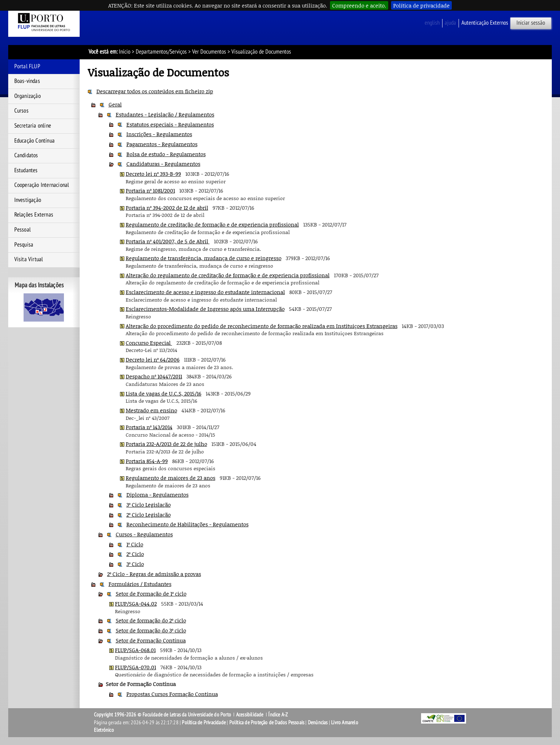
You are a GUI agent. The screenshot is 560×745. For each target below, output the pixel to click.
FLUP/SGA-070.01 (136, 667)
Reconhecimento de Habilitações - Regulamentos (187, 524)
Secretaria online (33, 126)
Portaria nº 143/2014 (149, 427)
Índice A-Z (278, 715)
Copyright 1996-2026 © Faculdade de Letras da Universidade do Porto (163, 715)
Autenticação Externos (485, 23)
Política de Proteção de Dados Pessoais (267, 722)
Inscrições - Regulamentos (159, 134)
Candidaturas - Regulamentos (163, 164)
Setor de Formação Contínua (151, 640)
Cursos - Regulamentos (144, 534)
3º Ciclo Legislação (149, 505)
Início (125, 52)
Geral (115, 104)
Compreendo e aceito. (359, 5)
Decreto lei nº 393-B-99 (153, 174)
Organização (27, 96)
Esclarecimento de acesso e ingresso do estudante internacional (205, 292)
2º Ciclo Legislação (149, 515)
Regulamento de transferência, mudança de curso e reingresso (204, 258)
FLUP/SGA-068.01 (135, 650)
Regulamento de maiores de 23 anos (171, 478)
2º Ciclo (135, 554)
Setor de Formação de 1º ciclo (151, 593)
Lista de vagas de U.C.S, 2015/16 (164, 393)
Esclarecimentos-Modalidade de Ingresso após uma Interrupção (205, 309)
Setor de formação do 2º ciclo (151, 620)
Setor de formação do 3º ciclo (151, 630)
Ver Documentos (209, 52)
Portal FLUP (27, 66)
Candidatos (26, 155)
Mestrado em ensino (151, 410)
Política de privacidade (421, 5)
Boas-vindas (27, 81)
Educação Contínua (34, 141)
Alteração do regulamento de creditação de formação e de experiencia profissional (228, 275)
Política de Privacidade (204, 722)
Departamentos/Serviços (161, 52)
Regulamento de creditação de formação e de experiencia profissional (212, 224)
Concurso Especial (149, 343)
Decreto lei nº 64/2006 (153, 359)
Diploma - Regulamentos (157, 495)
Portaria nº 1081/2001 (150, 190)
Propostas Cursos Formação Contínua (172, 694)
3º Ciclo (135, 564)
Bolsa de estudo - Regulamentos (166, 154)
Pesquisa (24, 245)
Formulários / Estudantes (140, 584)
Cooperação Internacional (42, 185)
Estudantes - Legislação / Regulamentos (165, 114)
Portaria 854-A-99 (147, 461)
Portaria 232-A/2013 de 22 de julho (166, 444)
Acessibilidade (250, 715)
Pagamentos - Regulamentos (162, 144)
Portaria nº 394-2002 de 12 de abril (167, 208)
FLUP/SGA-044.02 (136, 604)
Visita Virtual (29, 259)
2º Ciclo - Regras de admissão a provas (154, 574)
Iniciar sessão (531, 23)
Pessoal (22, 230)
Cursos (21, 111)
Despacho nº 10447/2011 (154, 376)
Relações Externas (34, 215)
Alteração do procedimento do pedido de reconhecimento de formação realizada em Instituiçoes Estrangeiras (262, 326)
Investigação (28, 200)
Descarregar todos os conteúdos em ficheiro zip (155, 91)
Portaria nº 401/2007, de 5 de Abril (168, 241)
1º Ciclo (135, 544)
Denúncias (318, 722)
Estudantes (26, 170)
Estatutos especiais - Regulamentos (170, 124)
